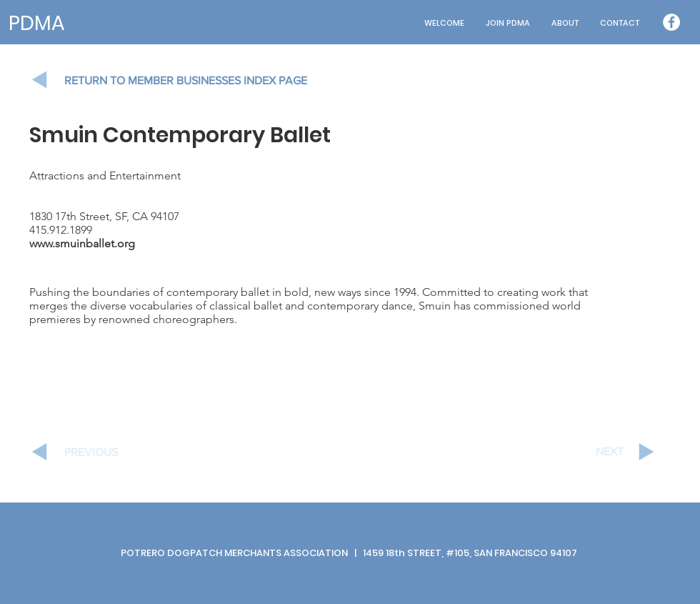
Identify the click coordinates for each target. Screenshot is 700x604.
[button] (565, 23)
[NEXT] (573, 452)
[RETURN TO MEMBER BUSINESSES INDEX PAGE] (200, 81)
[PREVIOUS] (115, 452)
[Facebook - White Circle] (671, 22)
